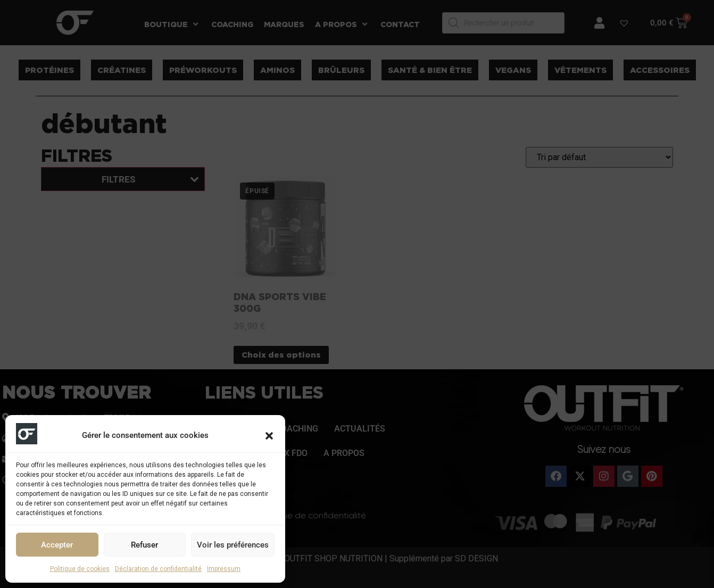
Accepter (57, 545)
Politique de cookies (80, 569)
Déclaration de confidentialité (158, 569)
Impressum (224, 569)
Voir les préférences (233, 545)
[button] (269, 436)
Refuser (144, 545)
